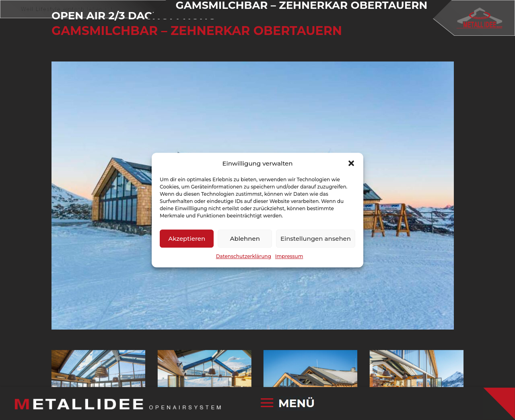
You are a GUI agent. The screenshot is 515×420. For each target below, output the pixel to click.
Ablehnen (245, 239)
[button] (351, 164)
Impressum (289, 257)
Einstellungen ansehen (316, 239)
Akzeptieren (187, 239)
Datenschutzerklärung (244, 257)
